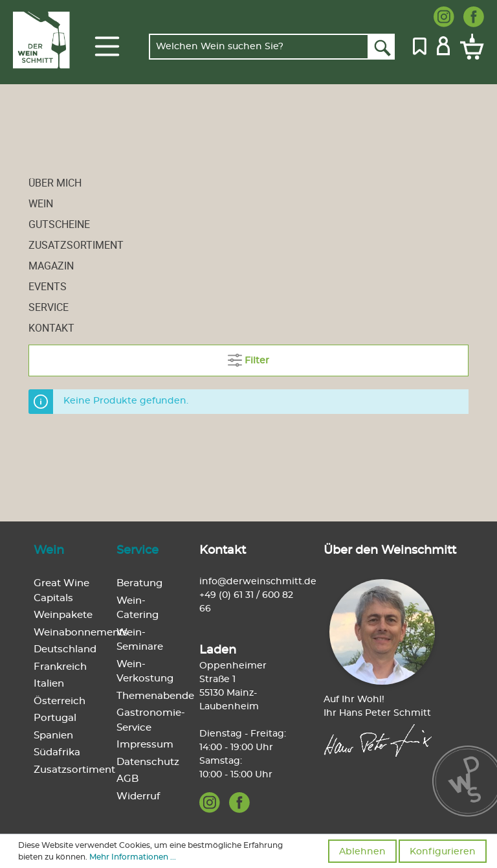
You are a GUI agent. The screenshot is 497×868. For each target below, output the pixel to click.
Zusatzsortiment (76, 245)
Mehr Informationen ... (133, 857)
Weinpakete (63, 615)
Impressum (145, 745)
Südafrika (57, 752)
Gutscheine (59, 224)
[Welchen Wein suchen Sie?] (259, 47)
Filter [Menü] (248, 357)
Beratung (139, 583)
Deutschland (65, 649)
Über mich (55, 183)
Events (48, 286)
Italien (49, 684)
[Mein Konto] (443, 45)
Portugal (55, 718)
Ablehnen (362, 852)
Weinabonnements (81, 633)
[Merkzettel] (420, 45)
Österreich (60, 701)
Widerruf (138, 796)
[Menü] (107, 47)
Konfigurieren (443, 852)
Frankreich (60, 667)
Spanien (53, 736)
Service (49, 307)
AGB (127, 779)
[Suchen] (381, 47)
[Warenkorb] (469, 47)
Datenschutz (148, 762)
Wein (41, 203)
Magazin (51, 266)
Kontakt (51, 328)
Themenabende (155, 696)
